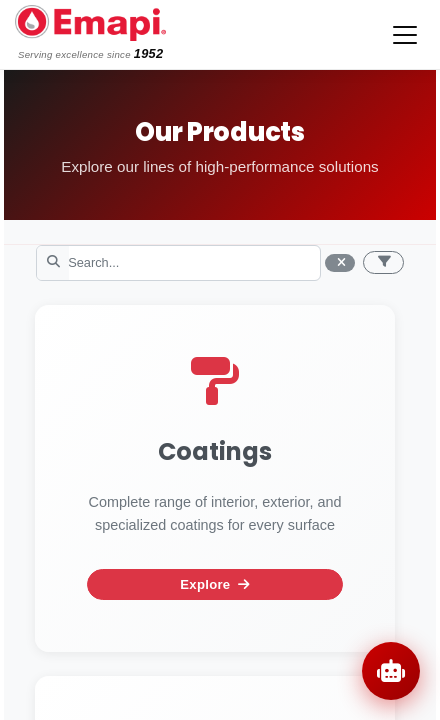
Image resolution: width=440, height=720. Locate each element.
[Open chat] (391, 671)
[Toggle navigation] (405, 35)
